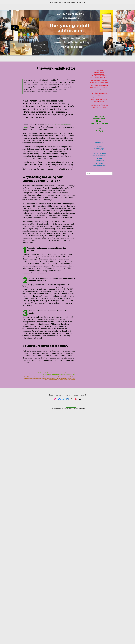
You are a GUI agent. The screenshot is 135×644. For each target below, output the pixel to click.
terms (76, 395)
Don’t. (99, 129)
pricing (73, 2)
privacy (68, 395)
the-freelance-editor (99, 74)
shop (84, 2)
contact (79, 2)
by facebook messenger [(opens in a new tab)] (99, 153)
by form (99, 147)
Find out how (99, 130)
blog (68, 2)
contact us (55, 380)
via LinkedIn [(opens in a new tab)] (99, 164)
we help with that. (99, 132)
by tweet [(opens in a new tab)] (99, 159)
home (51, 2)
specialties (62, 2)
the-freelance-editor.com (49, 373)
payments (59, 395)
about (56, 2)
